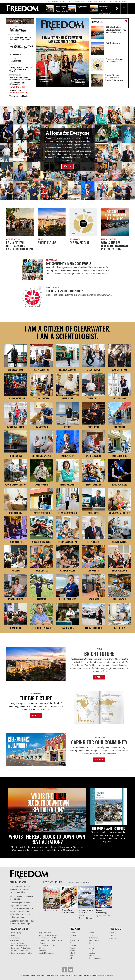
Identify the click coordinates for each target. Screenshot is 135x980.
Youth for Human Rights (48, 938)
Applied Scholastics (46, 953)
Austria (72, 933)
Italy (71, 958)
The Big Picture (16, 61)
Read (68, 166)
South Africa (74, 940)
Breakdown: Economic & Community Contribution (20, 38)
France (72, 951)
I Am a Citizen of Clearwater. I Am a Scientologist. (21, 47)
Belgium (73, 935)
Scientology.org (15, 933)
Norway (91, 943)
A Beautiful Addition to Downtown (18, 84)
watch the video (18, 87)
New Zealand (94, 940)
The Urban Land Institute (20, 96)
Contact (113, 939)
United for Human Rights (48, 935)
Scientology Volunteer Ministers (21, 953)
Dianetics (13, 935)
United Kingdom (95, 958)
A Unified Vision (16, 90)
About (112, 936)
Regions (75, 929)
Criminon (42, 948)
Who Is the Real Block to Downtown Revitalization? (22, 79)
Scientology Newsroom (18, 945)
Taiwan (91, 956)
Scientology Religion (17, 943)
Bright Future (15, 54)
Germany (73, 943)
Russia (91, 948)
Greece (91, 933)
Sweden (92, 953)
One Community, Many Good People (18, 30)
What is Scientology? (17, 940)
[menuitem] (20, 30)
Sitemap (113, 933)
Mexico (72, 948)
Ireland (72, 953)
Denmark (73, 945)
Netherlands (93, 938)
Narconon (42, 951)
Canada (72, 938)
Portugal (92, 945)
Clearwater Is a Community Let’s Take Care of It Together (21, 69)
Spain (91, 951)
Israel (72, 956)
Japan (91, 935)
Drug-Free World (45, 933)
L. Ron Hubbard (15, 938)
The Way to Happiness (47, 945)
